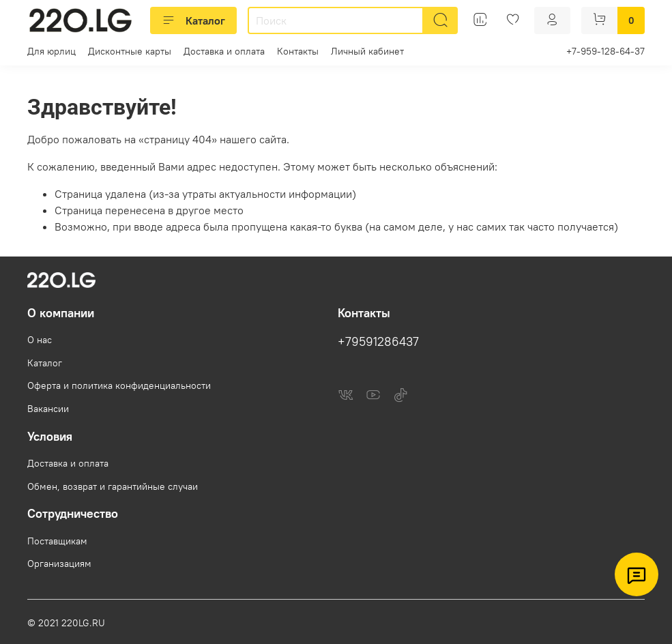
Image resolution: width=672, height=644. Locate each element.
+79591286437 (378, 342)
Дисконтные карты (130, 51)
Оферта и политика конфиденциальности (119, 385)
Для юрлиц (52, 51)
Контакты (298, 51)
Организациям (59, 563)
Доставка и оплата (224, 51)
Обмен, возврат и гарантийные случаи (113, 486)
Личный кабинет (367, 51)
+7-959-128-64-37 (605, 51)
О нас (40, 340)
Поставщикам (57, 541)
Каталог (193, 20)
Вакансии (48, 409)
